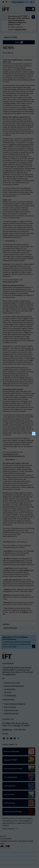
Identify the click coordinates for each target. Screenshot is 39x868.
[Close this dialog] (34, 434)
